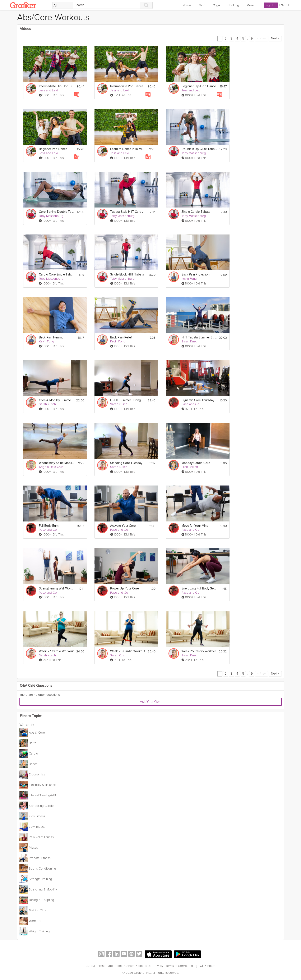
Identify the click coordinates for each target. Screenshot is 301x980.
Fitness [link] (186, 5)
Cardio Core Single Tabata (57, 275)
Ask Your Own (151, 702)
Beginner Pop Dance (53, 149)
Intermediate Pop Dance (127, 86)
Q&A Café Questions (36, 686)
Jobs (111, 966)
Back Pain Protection (195, 275)
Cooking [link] (233, 5)
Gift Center (207, 966)
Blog (194, 966)
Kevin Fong (189, 279)
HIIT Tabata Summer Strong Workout (199, 338)
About (91, 966)
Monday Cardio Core (196, 463)
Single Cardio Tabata (196, 212)
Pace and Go (190, 404)
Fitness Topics (31, 716)
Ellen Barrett (190, 467)
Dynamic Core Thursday (198, 400)
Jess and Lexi (48, 90)
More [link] (250, 5)
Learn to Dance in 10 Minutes (128, 149)
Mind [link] (202, 5)
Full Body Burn (49, 526)
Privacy (158, 966)
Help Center (125, 966)
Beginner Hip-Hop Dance (199, 86)
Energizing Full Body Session (199, 589)
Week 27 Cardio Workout (56, 651)
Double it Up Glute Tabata (199, 149)
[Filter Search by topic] (63, 5)
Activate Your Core (123, 526)
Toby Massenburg (194, 153)
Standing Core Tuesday (126, 463)
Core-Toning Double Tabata (57, 212)
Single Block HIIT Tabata (127, 275)
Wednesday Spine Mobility (57, 463)
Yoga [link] (216, 5)
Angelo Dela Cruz (51, 467)
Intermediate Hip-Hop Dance (57, 86)
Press (101, 966)
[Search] (107, 5)
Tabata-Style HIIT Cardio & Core (128, 212)
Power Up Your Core (124, 589)
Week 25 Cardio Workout (199, 651)
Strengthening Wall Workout (57, 589)
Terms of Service (177, 966)
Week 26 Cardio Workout (128, 651)
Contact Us (144, 966)
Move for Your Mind (195, 526)
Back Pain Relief (121, 338)
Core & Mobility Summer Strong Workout (56, 400)
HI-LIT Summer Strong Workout (128, 400)
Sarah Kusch (190, 341)
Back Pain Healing (51, 338)
